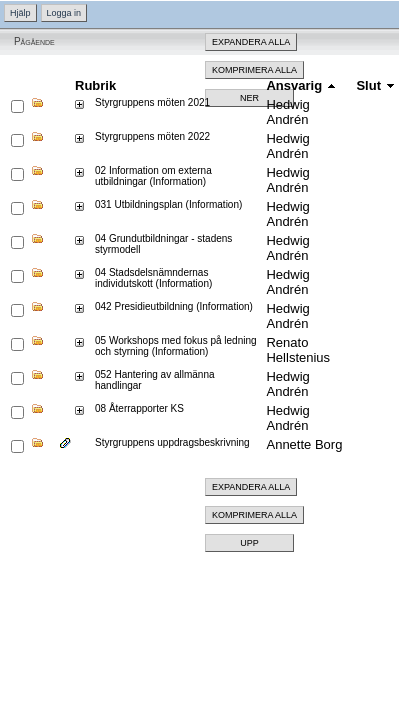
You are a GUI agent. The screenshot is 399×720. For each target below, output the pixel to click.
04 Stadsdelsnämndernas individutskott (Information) (153, 278)
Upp (249, 543)
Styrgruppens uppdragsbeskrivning (172, 442)
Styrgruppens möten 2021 (152, 102)
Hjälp (20, 13)
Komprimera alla (254, 515)
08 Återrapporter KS (139, 408)
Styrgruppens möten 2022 (152, 136)
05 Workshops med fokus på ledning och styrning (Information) (176, 346)
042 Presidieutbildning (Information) (174, 306)
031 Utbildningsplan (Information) (168, 204)
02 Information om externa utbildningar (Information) (153, 176)
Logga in (64, 13)
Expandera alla (251, 42)
